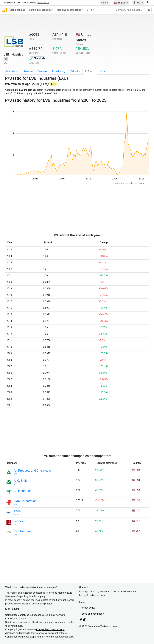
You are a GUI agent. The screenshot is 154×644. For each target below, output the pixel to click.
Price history (59, 71)
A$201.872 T (43, 3)
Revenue (28, 71)
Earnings (42, 71)
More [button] (102, 71)
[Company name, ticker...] (133, 10)
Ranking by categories (69, 10)
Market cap (12, 71)
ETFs (90, 10)
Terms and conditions (92, 614)
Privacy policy (88, 608)
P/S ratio (90, 71)
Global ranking (17, 10)
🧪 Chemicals (38, 58)
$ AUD (137, 3)
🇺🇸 (120, 3)
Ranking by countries (40, 10)
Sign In (105, 3)
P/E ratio (75, 71)
